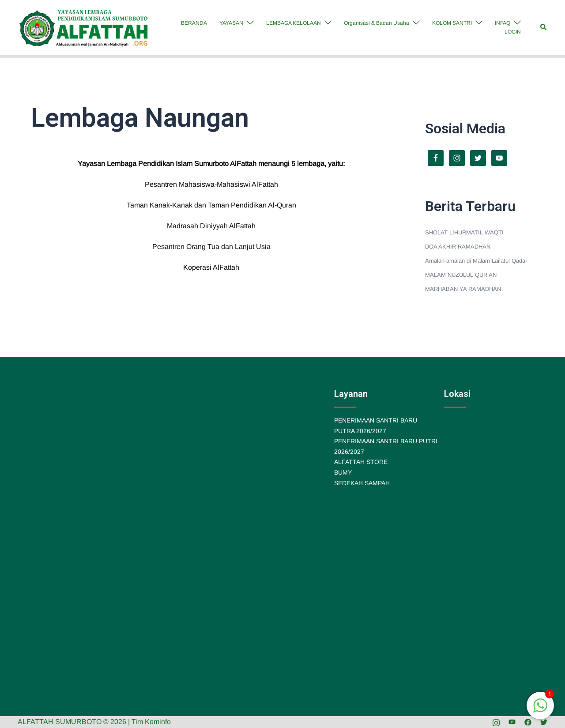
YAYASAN (231, 23)
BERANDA (194, 23)
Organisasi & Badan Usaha (377, 23)
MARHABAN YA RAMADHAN (463, 289)
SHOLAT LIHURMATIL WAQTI (464, 232)
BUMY (343, 472)
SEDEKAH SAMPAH (362, 483)
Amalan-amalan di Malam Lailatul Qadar (476, 261)
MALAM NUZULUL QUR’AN (461, 275)
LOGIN (513, 32)
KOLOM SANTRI (452, 23)
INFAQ (503, 23)
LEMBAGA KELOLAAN (294, 23)
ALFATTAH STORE (361, 462)
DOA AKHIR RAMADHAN (458, 247)
